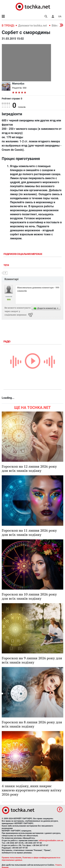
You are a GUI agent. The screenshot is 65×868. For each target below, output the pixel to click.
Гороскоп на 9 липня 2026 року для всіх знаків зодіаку (32, 660)
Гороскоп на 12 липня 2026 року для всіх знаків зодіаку (29, 468)
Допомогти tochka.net (33, 26)
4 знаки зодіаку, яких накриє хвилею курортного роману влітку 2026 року (32, 790)
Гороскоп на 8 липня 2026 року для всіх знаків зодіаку (32, 724)
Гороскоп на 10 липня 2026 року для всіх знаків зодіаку (29, 596)
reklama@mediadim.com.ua (51, 841)
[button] (53, 16)
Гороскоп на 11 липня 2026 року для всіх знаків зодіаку (29, 532)
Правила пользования (12, 858)
